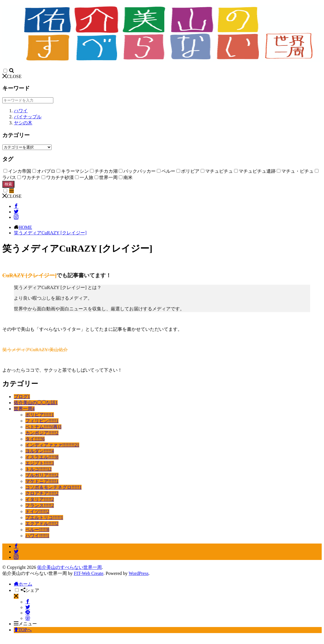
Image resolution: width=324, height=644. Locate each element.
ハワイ (21, 111)
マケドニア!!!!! (42, 481)
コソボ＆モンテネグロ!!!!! (53, 487)
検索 (8, 184)
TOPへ (23, 630)
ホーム (23, 584)
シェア (30, 590)
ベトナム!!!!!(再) (43, 427)
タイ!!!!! (35, 439)
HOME (25, 227)
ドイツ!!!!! (37, 511)
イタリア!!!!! (40, 499)
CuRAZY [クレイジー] (29, 275)
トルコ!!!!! (38, 469)
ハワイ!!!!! (37, 536)
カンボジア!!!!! (42, 433)
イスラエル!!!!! (42, 457)
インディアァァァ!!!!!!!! (52, 445)
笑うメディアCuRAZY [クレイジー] (50, 233)
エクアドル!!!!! (42, 524)
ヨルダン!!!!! (40, 451)
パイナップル (28, 117)
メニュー (25, 624)
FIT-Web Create (89, 573)
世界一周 (24, 409)
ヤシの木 (23, 123)
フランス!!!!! (40, 505)
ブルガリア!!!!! (42, 475)
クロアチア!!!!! (42, 493)
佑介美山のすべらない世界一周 (69, 567)
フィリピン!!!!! (42, 421)
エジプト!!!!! (40, 463)
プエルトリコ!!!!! (44, 517)
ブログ (22, 397)
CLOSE (12, 76)
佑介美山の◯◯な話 (36, 403)
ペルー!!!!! (37, 530)
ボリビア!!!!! (40, 415)
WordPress (139, 573)
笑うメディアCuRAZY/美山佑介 (35, 350)
